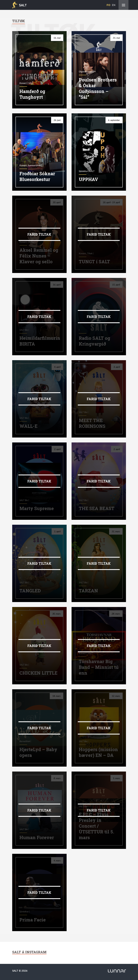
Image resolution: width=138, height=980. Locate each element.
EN (114, 5)
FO (108, 5)
